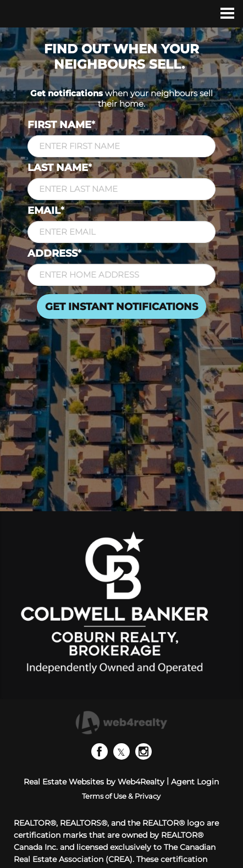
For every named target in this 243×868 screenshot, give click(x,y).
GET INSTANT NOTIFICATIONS (122, 307)
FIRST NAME (61, 125)
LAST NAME (60, 168)
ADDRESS (54, 253)
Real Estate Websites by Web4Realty (94, 782)
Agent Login (195, 782)
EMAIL (46, 211)
